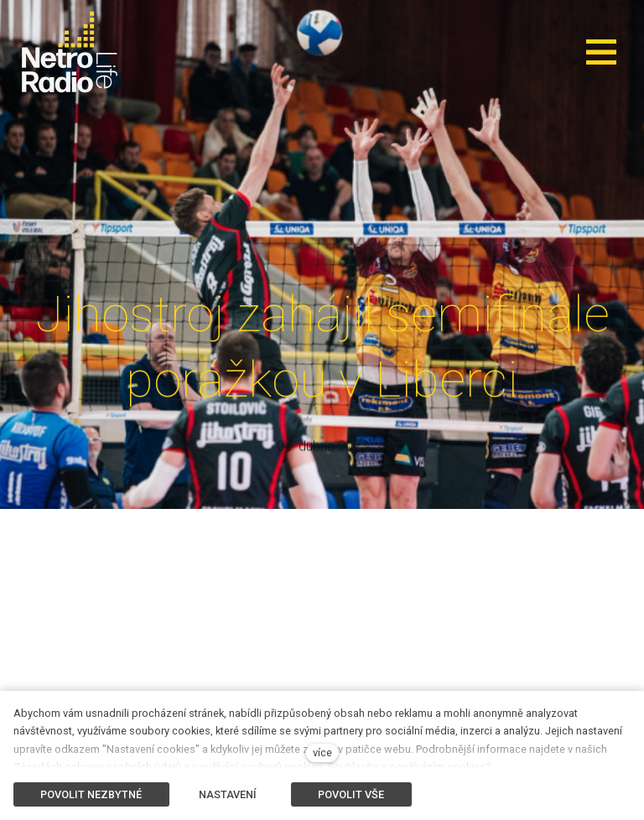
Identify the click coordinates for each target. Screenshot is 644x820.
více (322, 753)
